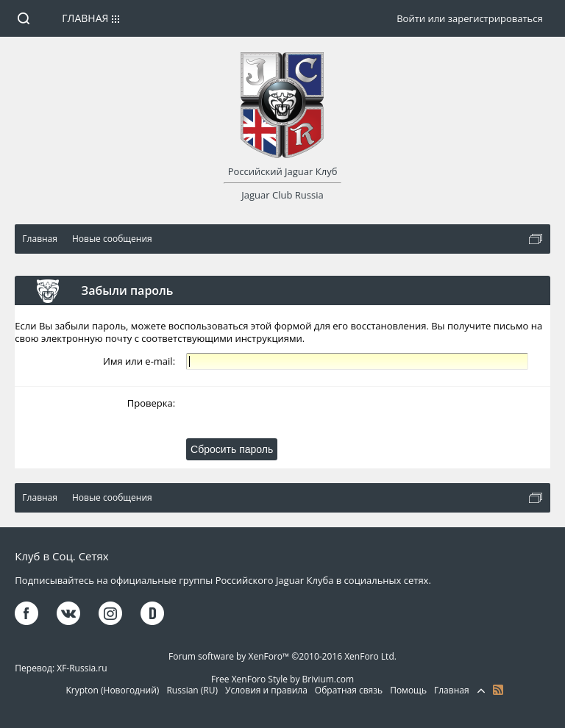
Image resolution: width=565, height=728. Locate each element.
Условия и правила (266, 690)
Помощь (408, 690)
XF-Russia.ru (82, 668)
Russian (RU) (192, 690)
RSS (498, 690)
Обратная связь (349, 690)
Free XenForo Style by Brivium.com (282, 679)
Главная (85, 18)
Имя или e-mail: (139, 361)
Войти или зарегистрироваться (469, 18)
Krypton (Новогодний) (112, 690)
